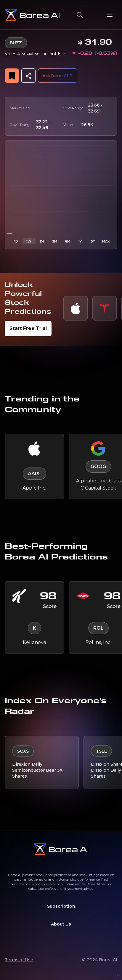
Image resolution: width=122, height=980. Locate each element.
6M (68, 241)
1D (16, 241)
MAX (106, 241)
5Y (93, 241)
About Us (61, 923)
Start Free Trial (28, 328)
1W (29, 241)
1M (42, 241)
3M (55, 241)
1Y (80, 241)
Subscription (61, 906)
